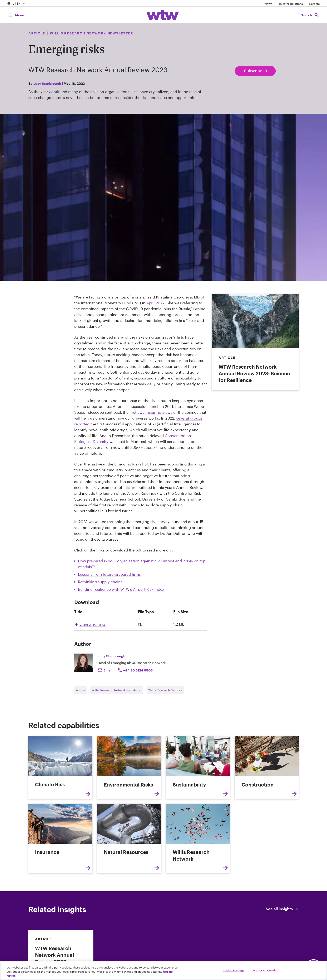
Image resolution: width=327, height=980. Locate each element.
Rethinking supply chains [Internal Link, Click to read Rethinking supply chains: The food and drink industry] (100, 582)
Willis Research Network (165, 690)
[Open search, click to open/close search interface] (310, 15)
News (268, 4)
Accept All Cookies (265, 970)
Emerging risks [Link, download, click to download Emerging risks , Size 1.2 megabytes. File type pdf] (92, 624)
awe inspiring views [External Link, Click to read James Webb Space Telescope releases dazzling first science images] (155, 412)
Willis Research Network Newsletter (117, 690)
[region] (163, 971)
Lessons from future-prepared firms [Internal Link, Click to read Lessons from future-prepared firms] (109, 574)
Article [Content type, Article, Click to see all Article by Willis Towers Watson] (37, 33)
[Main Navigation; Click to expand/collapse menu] (16, 15)
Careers (314, 4)
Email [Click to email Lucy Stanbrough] (108, 670)
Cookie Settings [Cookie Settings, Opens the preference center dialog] (233, 970)
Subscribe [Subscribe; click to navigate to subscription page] (256, 71)
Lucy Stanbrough (47, 83)
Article (80, 690)
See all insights (282, 909)
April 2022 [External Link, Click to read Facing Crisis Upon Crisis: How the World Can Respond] (155, 303)
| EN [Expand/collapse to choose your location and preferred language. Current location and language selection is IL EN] (17, 4)
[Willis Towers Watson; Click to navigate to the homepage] (163, 15)
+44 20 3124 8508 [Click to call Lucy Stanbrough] (138, 670)
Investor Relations (291, 4)
